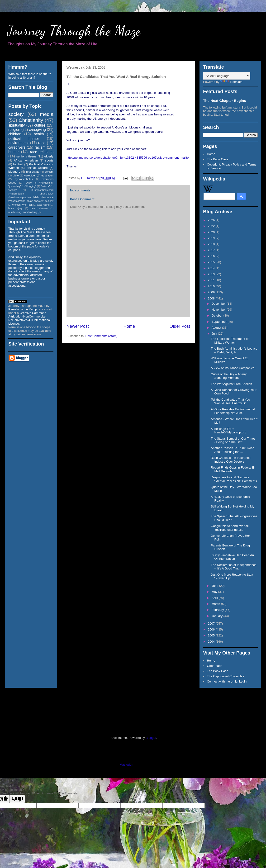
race (42, 143)
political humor (24, 139)
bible (16, 175)
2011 (212, 280)
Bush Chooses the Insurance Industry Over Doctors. (230, 460)
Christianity (31, 120)
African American (26, 160)
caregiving (37, 130)
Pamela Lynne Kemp (23, 309)
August (217, 328)
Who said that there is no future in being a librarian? (30, 76)
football (18, 164)
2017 (212, 250)
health (39, 134)
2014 (212, 268)
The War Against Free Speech (231, 384)
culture (40, 125)
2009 (212, 292)
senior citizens (26, 156)
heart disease (39, 208)
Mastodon (126, 765)
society (16, 114)
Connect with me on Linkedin (227, 681)
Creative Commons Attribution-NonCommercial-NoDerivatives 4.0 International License (29, 318)
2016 (212, 256)
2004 (212, 642)
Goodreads (214, 666)
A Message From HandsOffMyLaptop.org (228, 431)
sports (49, 160)
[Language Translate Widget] (227, 76)
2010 (212, 286)
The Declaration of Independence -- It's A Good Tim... (233, 567)
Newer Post (78, 326)
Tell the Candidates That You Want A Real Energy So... (230, 401)
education (47, 175)
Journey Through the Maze (74, 30)
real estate (33, 172)
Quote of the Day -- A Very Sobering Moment (229, 376)
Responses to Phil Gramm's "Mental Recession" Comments (234, 479)
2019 (212, 238)
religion (14, 130)
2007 (212, 624)
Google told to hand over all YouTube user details (230, 528)
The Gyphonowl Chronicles (225, 676)
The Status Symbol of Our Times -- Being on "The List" (234, 440)
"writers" (45, 186)
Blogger (151, 738)
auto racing (43, 205)
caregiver (30, 175)
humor (14, 152)
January (218, 616)
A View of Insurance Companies (233, 368)
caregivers (17, 147)
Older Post (180, 326)
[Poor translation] (17, 799)
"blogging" (31, 186)
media (47, 114)
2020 (212, 232)
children (15, 134)
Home (129, 326)
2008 (212, 298)
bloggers (14, 172)
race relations (42, 152)
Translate (231, 82)
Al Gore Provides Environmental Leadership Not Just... (233, 411)
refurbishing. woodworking (23, 212)
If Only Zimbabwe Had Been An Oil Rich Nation (232, 557)
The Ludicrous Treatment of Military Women (230, 341)
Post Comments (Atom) (102, 336)
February (218, 610)
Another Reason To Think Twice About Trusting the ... (232, 450)
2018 (212, 244)
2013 (212, 274)
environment (19, 143)
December (219, 304)
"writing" (13, 190)
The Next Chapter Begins (225, 101)
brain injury (15, 208)
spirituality (17, 125)
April (215, 598)
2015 (212, 262)
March (216, 604)
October (218, 315)
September (220, 322)
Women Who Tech (22, 205)
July (215, 334)
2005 (212, 635)
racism (40, 147)
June (215, 586)
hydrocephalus (24, 179)
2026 (212, 220)
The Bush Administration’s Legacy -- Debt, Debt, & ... (234, 350)
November (219, 310)
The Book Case (218, 159)
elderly (49, 156)
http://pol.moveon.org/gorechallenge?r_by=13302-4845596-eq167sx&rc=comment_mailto (128, 158)
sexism (49, 172)
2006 (212, 629)
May (215, 592)
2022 (212, 226)
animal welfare (37, 168)
